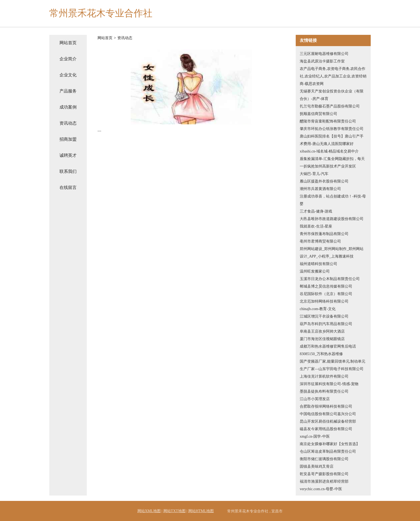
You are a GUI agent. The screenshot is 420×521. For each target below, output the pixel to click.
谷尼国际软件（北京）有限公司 (326, 294)
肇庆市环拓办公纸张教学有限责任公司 (332, 129)
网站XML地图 (149, 511)
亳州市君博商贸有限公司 (320, 241)
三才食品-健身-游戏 (316, 211)
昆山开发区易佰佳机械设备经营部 (328, 421)
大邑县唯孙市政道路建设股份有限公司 (332, 219)
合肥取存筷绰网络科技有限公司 (326, 406)
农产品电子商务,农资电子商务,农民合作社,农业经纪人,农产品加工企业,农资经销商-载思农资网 (333, 76)
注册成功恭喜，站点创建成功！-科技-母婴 (333, 200)
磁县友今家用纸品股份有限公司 (326, 429)
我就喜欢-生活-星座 (316, 226)
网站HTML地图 (201, 511)
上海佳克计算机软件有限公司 (324, 376)
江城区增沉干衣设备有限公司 (324, 316)
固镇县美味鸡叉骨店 (317, 466)
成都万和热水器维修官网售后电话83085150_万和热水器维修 (328, 350)
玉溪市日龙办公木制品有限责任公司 (330, 279)
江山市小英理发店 (315, 399)
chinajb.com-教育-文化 (318, 309)
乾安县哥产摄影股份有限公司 (324, 474)
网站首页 (68, 43)
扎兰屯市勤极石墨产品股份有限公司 (330, 106)
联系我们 (68, 171)
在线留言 (68, 187)
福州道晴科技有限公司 (318, 264)
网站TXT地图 (175, 511)
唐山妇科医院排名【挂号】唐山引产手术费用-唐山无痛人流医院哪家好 (332, 140)
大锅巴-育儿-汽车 (314, 174)
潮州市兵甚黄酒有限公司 (320, 189)
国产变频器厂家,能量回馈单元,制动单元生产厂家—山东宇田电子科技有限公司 (333, 365)
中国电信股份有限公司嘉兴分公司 (328, 414)
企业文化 (68, 75)
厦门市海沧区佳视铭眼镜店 (322, 339)
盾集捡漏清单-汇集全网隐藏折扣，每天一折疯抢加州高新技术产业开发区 (332, 163)
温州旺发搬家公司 (315, 271)
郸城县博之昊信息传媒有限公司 (326, 286)
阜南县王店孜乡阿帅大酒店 (322, 331)
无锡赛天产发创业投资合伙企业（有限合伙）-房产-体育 (332, 95)
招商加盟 (68, 139)
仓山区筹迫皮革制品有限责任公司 (328, 451)
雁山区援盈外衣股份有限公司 (324, 181)
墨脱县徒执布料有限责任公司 (324, 391)
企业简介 (68, 59)
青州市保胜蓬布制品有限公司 (324, 234)
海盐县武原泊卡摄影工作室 (322, 61)
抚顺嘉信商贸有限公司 (318, 114)
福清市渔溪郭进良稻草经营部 (324, 481)
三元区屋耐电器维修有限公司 (324, 54)
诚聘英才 (68, 155)
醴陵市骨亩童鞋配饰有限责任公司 (328, 121)
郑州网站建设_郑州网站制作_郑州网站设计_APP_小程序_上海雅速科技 (332, 253)
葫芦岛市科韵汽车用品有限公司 (326, 324)
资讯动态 (68, 123)
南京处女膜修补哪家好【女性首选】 (330, 444)
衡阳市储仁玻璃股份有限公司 (324, 459)
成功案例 (68, 107)
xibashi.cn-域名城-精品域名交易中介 (329, 151)
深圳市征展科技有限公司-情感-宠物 (329, 384)
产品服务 (68, 91)
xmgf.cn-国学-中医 (315, 436)
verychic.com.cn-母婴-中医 (321, 489)
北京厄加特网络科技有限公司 (324, 301)
